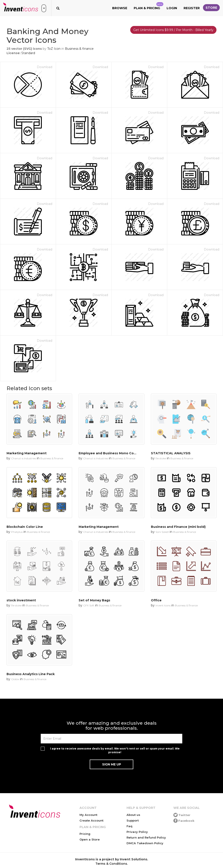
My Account (88, 815)
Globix (15, 679)
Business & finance (79, 49)
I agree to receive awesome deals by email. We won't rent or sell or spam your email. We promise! (115, 750)
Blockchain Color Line (25, 527)
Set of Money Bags (94, 600)
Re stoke (161, 458)
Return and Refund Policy (146, 837)
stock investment (21, 600)
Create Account (91, 820)
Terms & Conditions (111, 864)
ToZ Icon (54, 49)
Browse (120, 8)
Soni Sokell (162, 532)
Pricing (85, 834)
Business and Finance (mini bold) (178, 527)
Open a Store (90, 839)
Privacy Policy (137, 832)
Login (172, 8)
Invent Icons (163, 605)
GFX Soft (89, 605)
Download (45, 67)
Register (192, 8)
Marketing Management (27, 453)
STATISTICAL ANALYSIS (171, 453)
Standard (28, 53)
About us (133, 815)
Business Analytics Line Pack (31, 674)
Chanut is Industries (24, 458)
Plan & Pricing (149, 6)
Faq (129, 826)
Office (156, 600)
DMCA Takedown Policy (145, 843)
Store (211, 8)
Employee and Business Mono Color (108, 453)
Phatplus (17, 532)
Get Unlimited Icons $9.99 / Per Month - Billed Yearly (173, 30)
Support (133, 820)
